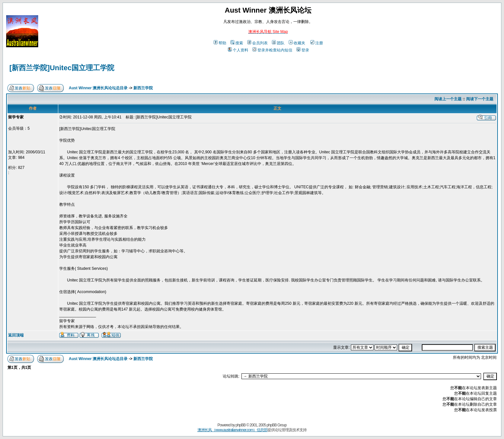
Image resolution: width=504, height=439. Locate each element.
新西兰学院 (143, 88)
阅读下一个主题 (480, 99)
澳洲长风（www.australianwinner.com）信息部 (232, 430)
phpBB (241, 425)
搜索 (237, 43)
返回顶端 (16, 335)
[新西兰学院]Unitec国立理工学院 (62, 68)
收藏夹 (297, 43)
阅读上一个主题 (448, 99)
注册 (317, 43)
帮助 (220, 43)
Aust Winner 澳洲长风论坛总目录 (98, 88)
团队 (278, 43)
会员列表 (258, 43)
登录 (303, 50)
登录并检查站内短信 (272, 50)
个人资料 (238, 50)
